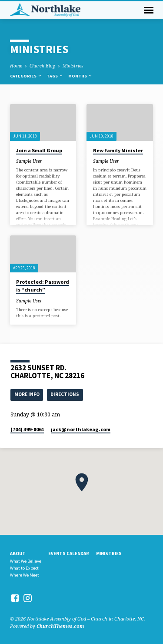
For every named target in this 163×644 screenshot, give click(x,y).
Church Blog (42, 66)
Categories (26, 76)
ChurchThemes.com (60, 626)
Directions (65, 394)
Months (80, 76)
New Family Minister (118, 150)
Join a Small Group (39, 150)
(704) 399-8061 (27, 429)
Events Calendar (69, 553)
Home (16, 66)
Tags (55, 76)
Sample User (29, 161)
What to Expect (24, 568)
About (18, 553)
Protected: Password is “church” (43, 286)
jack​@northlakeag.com (81, 429)
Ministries (73, 66)
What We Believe (26, 561)
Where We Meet (25, 575)
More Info (27, 394)
